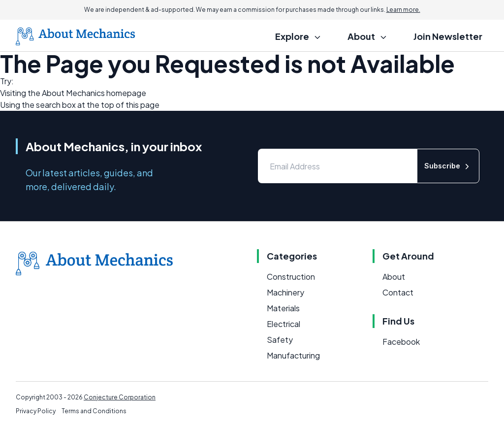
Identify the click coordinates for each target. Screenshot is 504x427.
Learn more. (403, 10)
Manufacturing (293, 355)
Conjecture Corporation (120, 397)
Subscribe (448, 166)
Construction (291, 277)
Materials (283, 308)
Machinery (285, 292)
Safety (280, 340)
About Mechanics (73, 93)
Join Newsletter (448, 36)
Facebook (401, 342)
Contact (398, 292)
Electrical (283, 324)
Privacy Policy (36, 411)
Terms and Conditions (94, 411)
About (394, 277)
